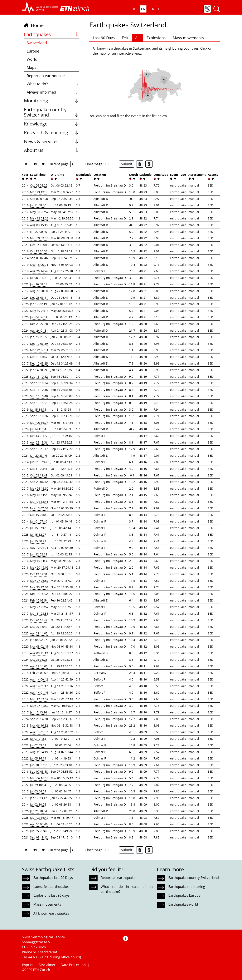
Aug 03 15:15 (39, 225)
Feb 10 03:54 (39, 600)
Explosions (156, 38)
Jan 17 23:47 (38, 798)
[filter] (26, 179)
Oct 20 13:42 (39, 620)
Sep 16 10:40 (39, 396)
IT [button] (159, 9)
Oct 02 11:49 (39, 475)
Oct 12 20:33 (39, 251)
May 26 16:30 (39, 488)
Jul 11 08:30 (38, 205)
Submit (127, 164)
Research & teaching (51, 132)
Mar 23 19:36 (39, 192)
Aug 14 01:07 (39, 732)
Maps (32, 67)
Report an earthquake (46, 76)
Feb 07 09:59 (39, 673)
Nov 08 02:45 (39, 646)
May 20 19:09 (39, 567)
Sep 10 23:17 (39, 449)
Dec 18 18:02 (39, 594)
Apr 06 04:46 (39, 824)
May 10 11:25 (39, 495)
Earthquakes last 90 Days (53, 878)
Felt (125, 38)
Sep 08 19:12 (39, 837)
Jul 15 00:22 (38, 541)
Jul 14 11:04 (38, 429)
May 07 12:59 (39, 706)
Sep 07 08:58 (39, 771)
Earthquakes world (183, 904)
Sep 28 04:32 (39, 482)
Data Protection (73, 965)
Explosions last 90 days (51, 895)
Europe (33, 51)
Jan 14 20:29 (38, 370)
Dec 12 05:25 (39, 363)
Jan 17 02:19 (38, 304)
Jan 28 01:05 (38, 337)
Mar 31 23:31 (39, 613)
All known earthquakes (51, 913)
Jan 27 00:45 (38, 232)
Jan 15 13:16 (38, 712)
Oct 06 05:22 (39, 185)
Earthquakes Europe (184, 895)
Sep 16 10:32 (39, 377)
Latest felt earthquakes (51, 887)
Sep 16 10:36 (39, 390)
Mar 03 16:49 (39, 818)
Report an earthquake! (118, 878)
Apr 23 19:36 (39, 442)
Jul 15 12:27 (38, 534)
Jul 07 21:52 (38, 739)
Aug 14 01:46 (39, 692)
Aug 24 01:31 (39, 330)
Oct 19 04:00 (39, 515)
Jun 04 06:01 (39, 317)
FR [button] (152, 9)
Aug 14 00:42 (39, 679)
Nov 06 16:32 (39, 725)
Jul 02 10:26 (38, 804)
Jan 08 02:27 (38, 640)
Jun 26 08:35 (39, 284)
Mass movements (188, 38)
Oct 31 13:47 (39, 357)
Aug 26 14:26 (39, 271)
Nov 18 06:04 (39, 265)
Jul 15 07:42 (38, 528)
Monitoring (51, 101)
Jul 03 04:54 (38, 791)
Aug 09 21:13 (39, 653)
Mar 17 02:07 (39, 699)
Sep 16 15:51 (39, 403)
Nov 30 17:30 (39, 587)
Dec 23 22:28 (39, 324)
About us (51, 150)
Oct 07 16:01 (39, 245)
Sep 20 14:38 (39, 719)
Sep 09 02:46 (39, 258)
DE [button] (134, 9)
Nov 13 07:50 (39, 508)
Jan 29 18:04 (38, 811)
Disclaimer (47, 965)
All (137, 38)
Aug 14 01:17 (39, 686)
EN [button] (143, 9)
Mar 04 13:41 (39, 502)
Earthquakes (51, 34)
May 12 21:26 (39, 218)
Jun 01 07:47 (39, 462)
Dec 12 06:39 (39, 344)
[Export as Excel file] (140, 164)
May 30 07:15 (39, 311)
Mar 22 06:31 (39, 350)
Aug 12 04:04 (39, 548)
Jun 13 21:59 (39, 436)
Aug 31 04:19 (39, 752)
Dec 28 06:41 (39, 298)
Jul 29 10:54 (38, 785)
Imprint (28, 965)
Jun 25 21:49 (39, 831)
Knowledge (51, 124)
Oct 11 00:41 (39, 469)
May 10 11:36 (39, 561)
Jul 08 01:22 (38, 278)
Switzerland (37, 43)
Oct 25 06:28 (39, 660)
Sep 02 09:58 (39, 199)
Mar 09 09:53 (39, 238)
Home (34, 25)
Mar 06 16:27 (39, 423)
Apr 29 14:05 (39, 633)
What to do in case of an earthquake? (127, 889)
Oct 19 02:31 (39, 574)
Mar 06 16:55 (39, 778)
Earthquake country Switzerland (51, 112)
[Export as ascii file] (149, 164)
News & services (51, 141)
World (32, 59)
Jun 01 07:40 (39, 521)
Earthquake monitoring (187, 887)
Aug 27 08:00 (39, 291)
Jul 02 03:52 (38, 745)
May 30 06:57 (39, 212)
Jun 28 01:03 (39, 765)
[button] (40, 7)
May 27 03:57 (39, 581)
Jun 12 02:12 (39, 554)
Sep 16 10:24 (39, 383)
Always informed (53, 92)
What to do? (53, 84)
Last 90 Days (104, 38)
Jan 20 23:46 (38, 456)
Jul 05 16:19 (38, 758)
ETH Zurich (42, 970)
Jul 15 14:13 (38, 409)
